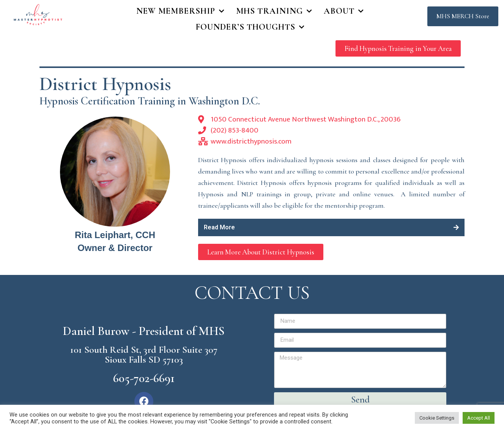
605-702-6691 (144, 378)
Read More (219, 227)
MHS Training (274, 11)
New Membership (180, 11)
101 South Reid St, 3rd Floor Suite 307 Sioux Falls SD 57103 (144, 354)
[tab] (331, 227)
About (344, 11)
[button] (463, 17)
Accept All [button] (479, 418)
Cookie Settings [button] (437, 418)
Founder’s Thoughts (250, 27)
